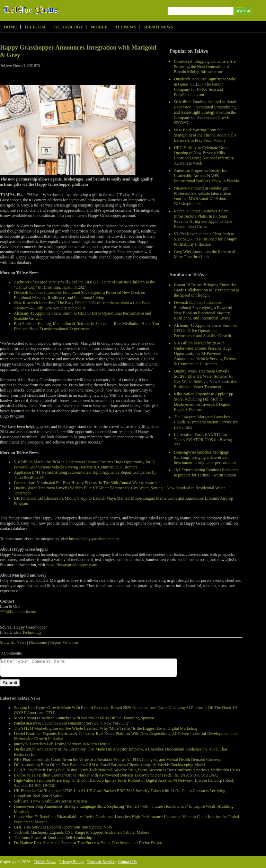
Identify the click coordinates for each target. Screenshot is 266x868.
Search (243, 19)
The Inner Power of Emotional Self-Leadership (53, 838)
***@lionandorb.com (18, 612)
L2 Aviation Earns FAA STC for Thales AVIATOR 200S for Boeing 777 (203, 440)
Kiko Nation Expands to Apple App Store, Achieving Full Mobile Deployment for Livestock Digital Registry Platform (203, 402)
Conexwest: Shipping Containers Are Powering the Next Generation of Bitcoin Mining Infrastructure (205, 67)
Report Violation (64, 642)
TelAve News (51, 10)
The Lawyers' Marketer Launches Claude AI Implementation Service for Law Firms (206, 422)
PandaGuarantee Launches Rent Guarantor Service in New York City (71, 723)
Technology (68, 27)
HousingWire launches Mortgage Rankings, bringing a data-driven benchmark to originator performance (205, 457)
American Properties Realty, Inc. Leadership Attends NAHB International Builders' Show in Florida (206, 176)
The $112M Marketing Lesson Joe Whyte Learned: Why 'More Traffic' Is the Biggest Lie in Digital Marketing (106, 728)
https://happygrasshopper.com (94, 539)
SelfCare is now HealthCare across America (50, 801)
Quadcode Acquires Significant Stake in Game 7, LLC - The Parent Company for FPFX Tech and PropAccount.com (205, 87)
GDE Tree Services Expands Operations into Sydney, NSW (63, 827)
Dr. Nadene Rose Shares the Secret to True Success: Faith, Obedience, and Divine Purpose (89, 843)
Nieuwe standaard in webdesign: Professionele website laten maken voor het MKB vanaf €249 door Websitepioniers (203, 196)
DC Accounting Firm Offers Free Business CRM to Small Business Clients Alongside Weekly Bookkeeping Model (110, 765)
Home (10, 27)
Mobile (99, 27)
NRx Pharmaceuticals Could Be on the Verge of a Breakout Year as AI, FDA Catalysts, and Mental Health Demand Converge (118, 760)
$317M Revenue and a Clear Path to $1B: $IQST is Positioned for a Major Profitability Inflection (205, 239)
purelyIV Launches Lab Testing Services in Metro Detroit (62, 744)
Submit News (158, 27)
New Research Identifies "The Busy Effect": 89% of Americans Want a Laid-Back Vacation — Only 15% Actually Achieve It (82, 305)
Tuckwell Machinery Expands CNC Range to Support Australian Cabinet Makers (82, 832)
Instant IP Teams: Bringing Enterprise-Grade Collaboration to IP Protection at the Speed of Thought (206, 290)
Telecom (35, 27)
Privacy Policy (71, 862)
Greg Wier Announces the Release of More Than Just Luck (205, 254)
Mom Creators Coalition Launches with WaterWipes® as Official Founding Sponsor (84, 718)
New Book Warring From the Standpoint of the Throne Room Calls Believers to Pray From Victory (205, 135)
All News (125, 27)
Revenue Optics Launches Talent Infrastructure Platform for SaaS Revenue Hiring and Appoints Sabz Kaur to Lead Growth (203, 219)
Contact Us (127, 862)
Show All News (13, 642)
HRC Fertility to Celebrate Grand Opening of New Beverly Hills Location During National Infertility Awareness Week (204, 155)
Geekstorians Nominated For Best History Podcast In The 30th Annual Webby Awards (86, 483)
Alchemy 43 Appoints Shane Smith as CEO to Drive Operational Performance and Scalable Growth (205, 331)
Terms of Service (101, 862)
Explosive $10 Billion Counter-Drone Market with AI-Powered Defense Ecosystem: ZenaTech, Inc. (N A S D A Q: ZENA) (116, 775)
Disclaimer (38, 642)
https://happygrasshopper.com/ (72, 565)
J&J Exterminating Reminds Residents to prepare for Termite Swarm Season (206, 472)
